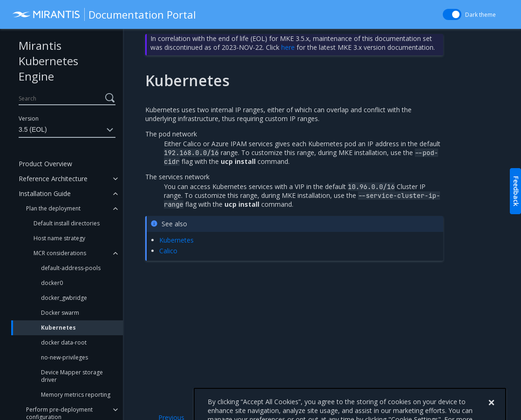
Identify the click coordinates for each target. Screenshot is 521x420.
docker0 (52, 283)
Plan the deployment (53, 208)
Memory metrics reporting (76, 395)
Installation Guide (45, 193)
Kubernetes (58, 328)
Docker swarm (60, 313)
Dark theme (480, 15)
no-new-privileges (64, 357)
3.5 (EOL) (67, 130)
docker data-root (64, 342)
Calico (168, 251)
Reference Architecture (53, 179)
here (288, 47)
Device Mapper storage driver (72, 376)
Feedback (516, 191)
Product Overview (45, 164)
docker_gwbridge (64, 298)
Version (29, 119)
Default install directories (67, 223)
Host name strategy (59, 238)
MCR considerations (60, 253)
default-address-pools (71, 268)
